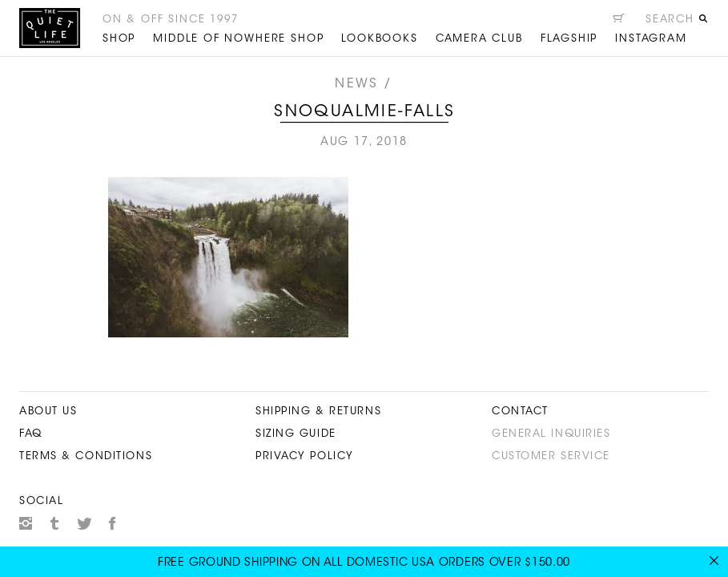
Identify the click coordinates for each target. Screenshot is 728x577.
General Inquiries (551, 434)
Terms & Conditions (86, 456)
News (356, 84)
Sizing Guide (296, 434)
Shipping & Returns (318, 412)
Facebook (113, 523)
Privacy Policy (305, 456)
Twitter (84, 523)
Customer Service (551, 456)
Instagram (26, 523)
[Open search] (677, 22)
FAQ (31, 434)
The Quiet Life (50, 28)
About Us (48, 412)
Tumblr (55, 523)
